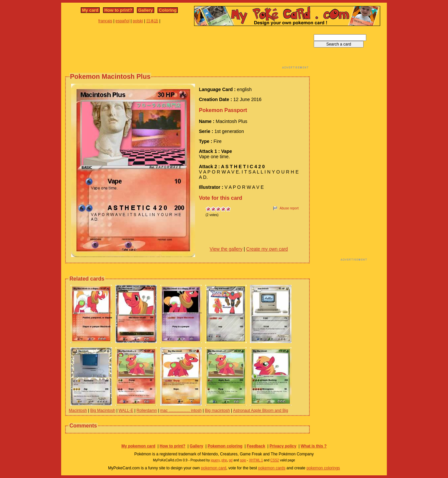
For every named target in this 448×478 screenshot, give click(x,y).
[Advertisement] (187, 49)
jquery (215, 460)
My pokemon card (138, 446)
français (105, 21)
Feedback (256, 446)
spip (243, 460)
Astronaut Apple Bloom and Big (261, 411)
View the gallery (226, 249)
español (123, 21)
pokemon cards (272, 468)
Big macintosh (217, 411)
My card (90, 10)
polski (138, 21)
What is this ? (314, 446)
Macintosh (78, 411)
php (224, 460)
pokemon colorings (323, 468)
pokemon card (214, 468)
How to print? (118, 10)
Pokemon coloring (225, 446)
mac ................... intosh (181, 411)
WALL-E (126, 411)
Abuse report (289, 208)
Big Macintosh (103, 411)
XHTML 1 (256, 460)
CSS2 (275, 460)
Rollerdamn (147, 411)
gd (231, 460)
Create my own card (267, 249)
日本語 (152, 21)
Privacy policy (283, 446)
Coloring (168, 10)
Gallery (146, 10)
